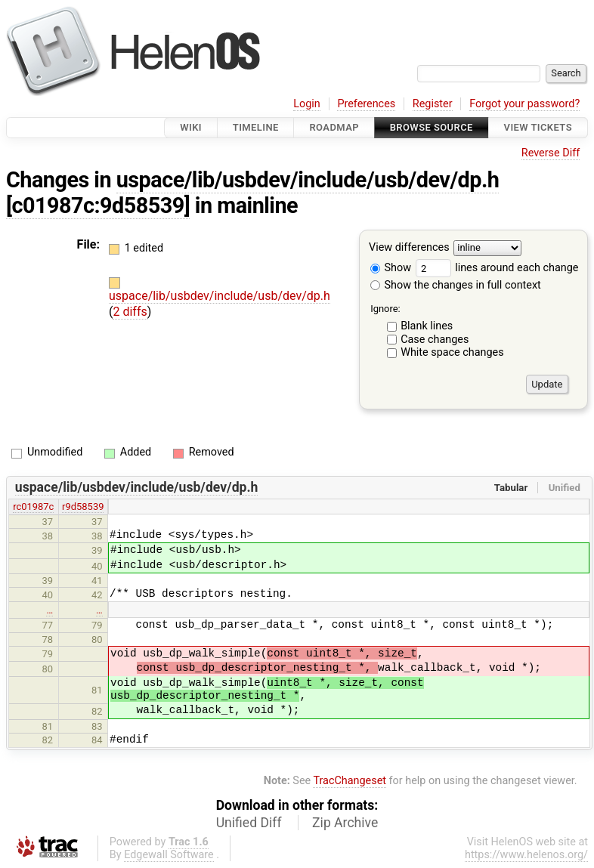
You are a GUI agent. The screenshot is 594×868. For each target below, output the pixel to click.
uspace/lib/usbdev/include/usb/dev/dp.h (308, 180)
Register (433, 104)
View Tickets (538, 127)
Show (391, 268)
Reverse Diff (551, 153)
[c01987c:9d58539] (98, 205)
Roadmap (334, 127)
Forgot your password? (524, 104)
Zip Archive (345, 823)
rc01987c (33, 507)
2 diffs (130, 312)
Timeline (256, 127)
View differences (409, 248)
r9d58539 (83, 507)
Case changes (435, 340)
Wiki (191, 127)
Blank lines (427, 326)
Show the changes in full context (456, 285)
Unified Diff (249, 823)
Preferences (366, 104)
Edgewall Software (169, 855)
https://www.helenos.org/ (526, 855)
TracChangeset (350, 781)
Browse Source (432, 127)
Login (307, 104)
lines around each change (497, 268)
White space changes (452, 352)
